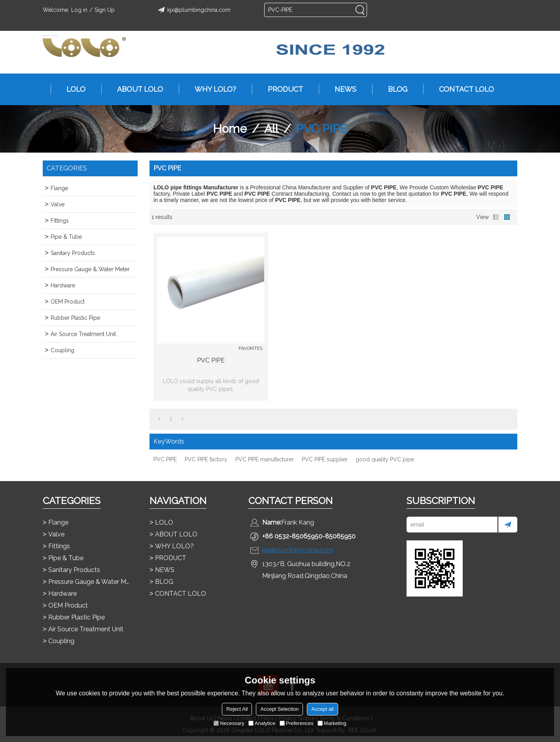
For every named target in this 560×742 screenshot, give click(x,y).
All (271, 129)
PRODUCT (281, 89)
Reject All (237, 709)
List (496, 217)
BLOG (394, 89)
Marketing (332, 723)
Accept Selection (279, 709)
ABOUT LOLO (136, 89)
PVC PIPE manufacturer (265, 459)
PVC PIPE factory (206, 459)
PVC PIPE (211, 360)
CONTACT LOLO (463, 89)
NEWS (341, 89)
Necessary (229, 723)
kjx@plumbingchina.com (193, 10)
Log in (79, 10)
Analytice (262, 723)
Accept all (322, 709)
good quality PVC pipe (385, 459)
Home (230, 129)
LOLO (72, 89)
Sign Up (105, 10)
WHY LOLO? (211, 89)
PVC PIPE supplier (325, 459)
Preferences (297, 723)
